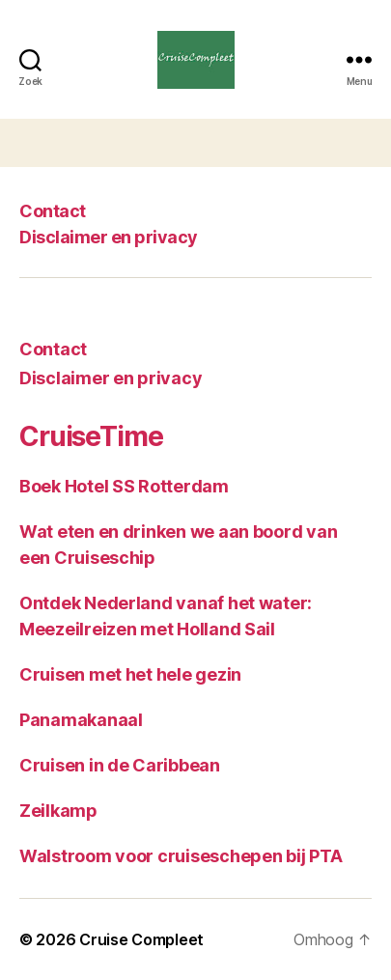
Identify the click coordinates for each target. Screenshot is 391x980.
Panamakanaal (81, 720)
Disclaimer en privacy (109, 237)
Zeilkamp (58, 811)
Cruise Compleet (141, 939)
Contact (53, 211)
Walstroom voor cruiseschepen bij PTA (181, 856)
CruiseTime (91, 436)
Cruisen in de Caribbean (120, 765)
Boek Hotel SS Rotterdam (124, 486)
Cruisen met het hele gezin (130, 674)
